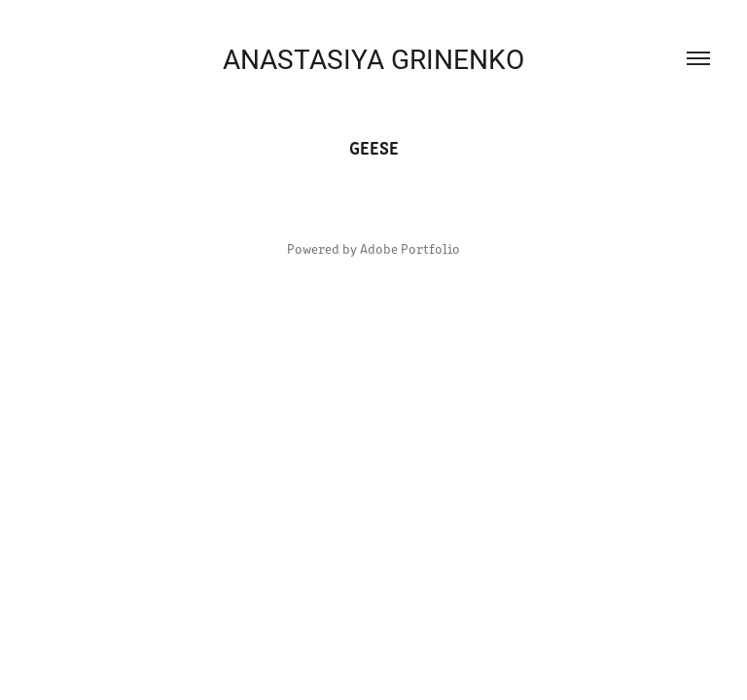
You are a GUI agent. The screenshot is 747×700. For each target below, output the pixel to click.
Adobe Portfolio (410, 248)
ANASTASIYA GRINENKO (373, 58)
